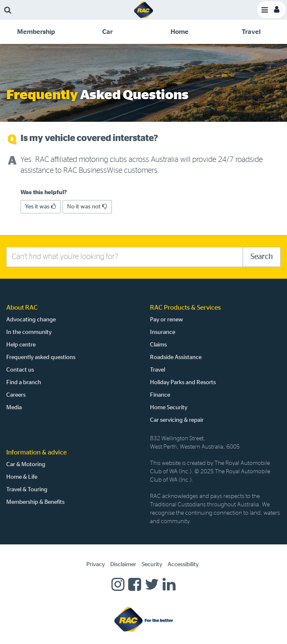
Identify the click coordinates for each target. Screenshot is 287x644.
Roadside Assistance (176, 357)
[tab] (36, 32)
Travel (158, 370)
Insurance (163, 332)
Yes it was (41, 207)
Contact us (20, 370)
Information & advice (36, 452)
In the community (29, 332)
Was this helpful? (44, 192)
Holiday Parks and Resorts (183, 382)
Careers (16, 395)
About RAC (22, 308)
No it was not (87, 207)
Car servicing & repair (177, 420)
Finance (160, 395)
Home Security (169, 408)
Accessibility (183, 564)
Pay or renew (167, 320)
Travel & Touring (27, 490)
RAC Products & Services (185, 308)
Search (262, 257)
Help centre (21, 345)
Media (14, 408)
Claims (158, 345)
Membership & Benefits (35, 502)
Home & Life (22, 477)
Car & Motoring (26, 464)
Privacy (96, 564)
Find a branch (24, 382)
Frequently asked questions (41, 357)
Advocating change (31, 320)
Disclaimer (123, 564)
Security (152, 564)
